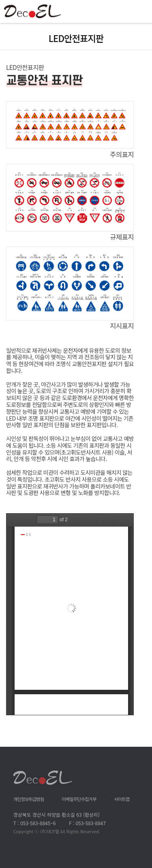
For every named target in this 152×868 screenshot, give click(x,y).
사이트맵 (122, 799)
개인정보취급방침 (29, 799)
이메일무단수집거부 (79, 799)
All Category (138, 12)
